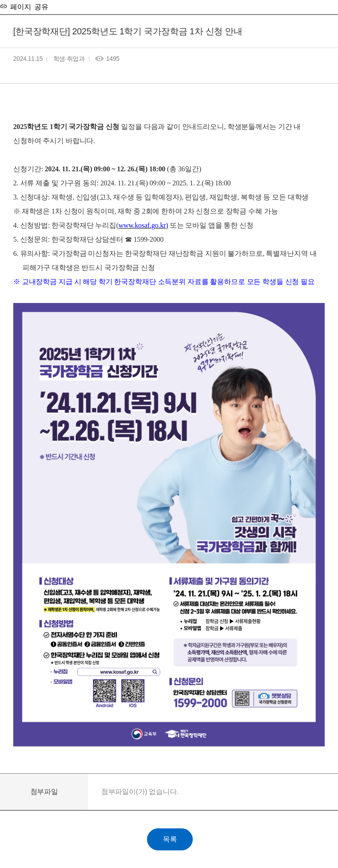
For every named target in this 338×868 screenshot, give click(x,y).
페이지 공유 (28, 6)
